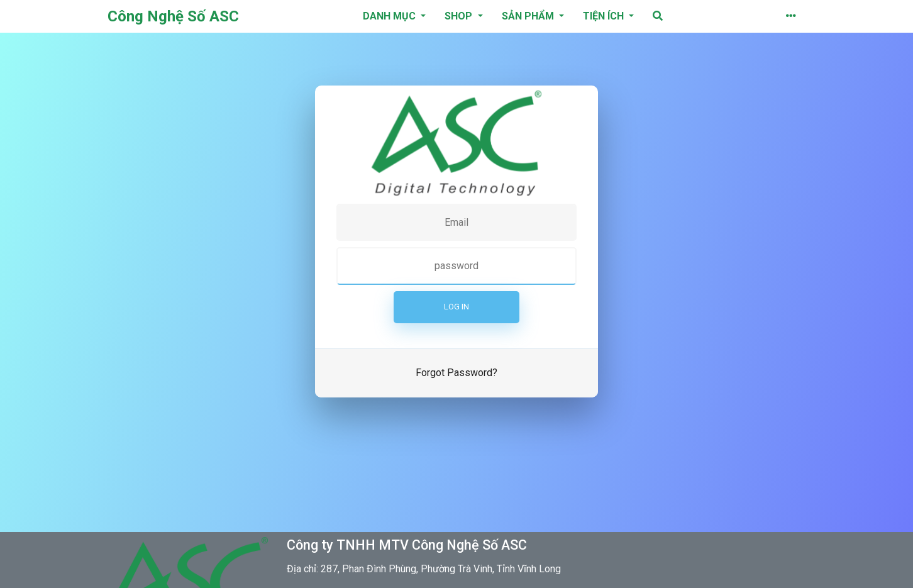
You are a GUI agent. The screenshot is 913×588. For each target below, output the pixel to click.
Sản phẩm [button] (529, 16)
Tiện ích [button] (605, 16)
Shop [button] (460, 16)
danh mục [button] (390, 16)
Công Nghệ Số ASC (173, 16)
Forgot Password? (456, 373)
